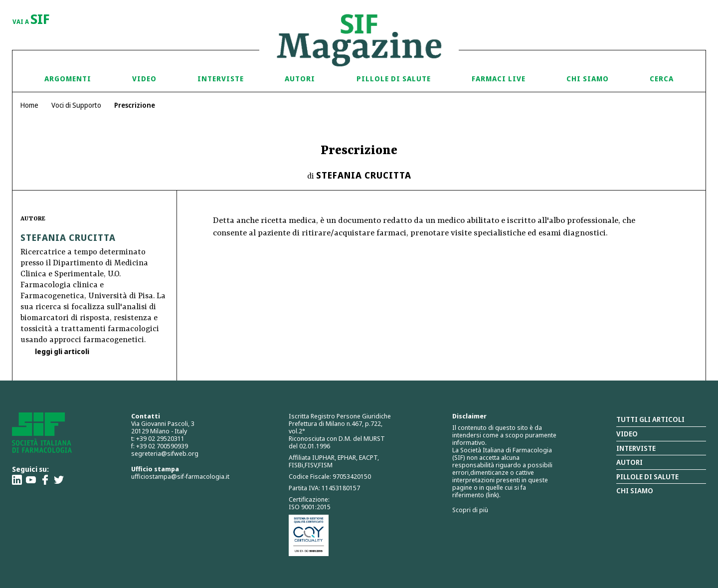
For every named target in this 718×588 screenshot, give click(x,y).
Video (144, 79)
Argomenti (68, 79)
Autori (300, 79)
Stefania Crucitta (364, 175)
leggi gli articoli (61, 351)
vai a (31, 20)
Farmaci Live (499, 79)
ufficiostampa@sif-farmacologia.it (180, 476)
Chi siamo (588, 79)
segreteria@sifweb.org (165, 453)
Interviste (221, 79)
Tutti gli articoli (650, 419)
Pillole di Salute (394, 79)
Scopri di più (470, 510)
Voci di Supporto (76, 105)
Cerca (662, 79)
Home (29, 105)
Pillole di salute (647, 477)
